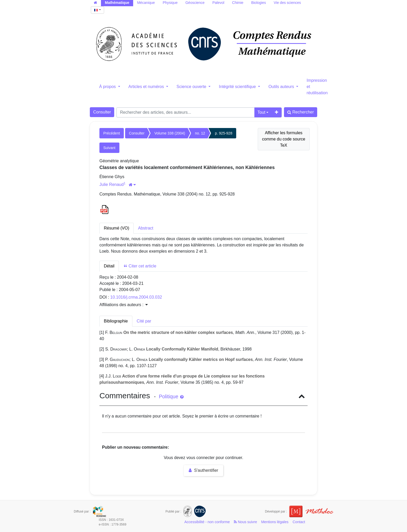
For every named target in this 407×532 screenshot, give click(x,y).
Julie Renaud (111, 184)
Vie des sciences (287, 3)
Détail (109, 266)
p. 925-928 (224, 133)
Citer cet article (140, 266)
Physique (170, 3)
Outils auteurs (282, 87)
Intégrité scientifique (238, 87)
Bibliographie (116, 321)
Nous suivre (245, 522)
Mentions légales (275, 522)
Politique (171, 396)
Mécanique (146, 3)
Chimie (238, 3)
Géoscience (195, 3)
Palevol (218, 3)
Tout (261, 112)
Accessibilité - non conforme (207, 522)
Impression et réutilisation (317, 87)
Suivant (109, 148)
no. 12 (200, 133)
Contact (299, 522)
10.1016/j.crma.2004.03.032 (136, 297)
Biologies (259, 3)
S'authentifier (203, 470)
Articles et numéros (147, 87)
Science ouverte (192, 87)
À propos (108, 87)
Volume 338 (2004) (170, 133)
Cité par (144, 321)
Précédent (112, 133)
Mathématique (117, 3)
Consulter (102, 112)
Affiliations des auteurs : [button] (124, 305)
